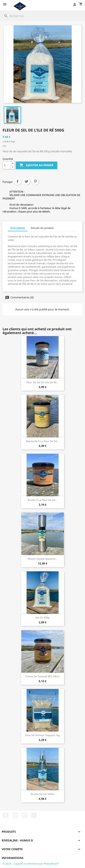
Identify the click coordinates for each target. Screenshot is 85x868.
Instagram (25, 815)
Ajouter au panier (36, 165)
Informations (13, 858)
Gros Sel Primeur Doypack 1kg (42, 735)
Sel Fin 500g (42, 618)
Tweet (26, 181)
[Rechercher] (42, 16)
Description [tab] (18, 228)
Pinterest (35, 181)
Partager (18, 181)
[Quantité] (7, 165)
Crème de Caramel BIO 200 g (42, 676)
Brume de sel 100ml (43, 794)
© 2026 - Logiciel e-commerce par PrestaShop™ (31, 864)
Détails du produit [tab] (42, 228)
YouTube (15, 815)
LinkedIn (34, 815)
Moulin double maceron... (43, 559)
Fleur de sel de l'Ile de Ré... (42, 382)
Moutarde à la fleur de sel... (43, 441)
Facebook (6, 815)
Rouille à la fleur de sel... (43, 500)
